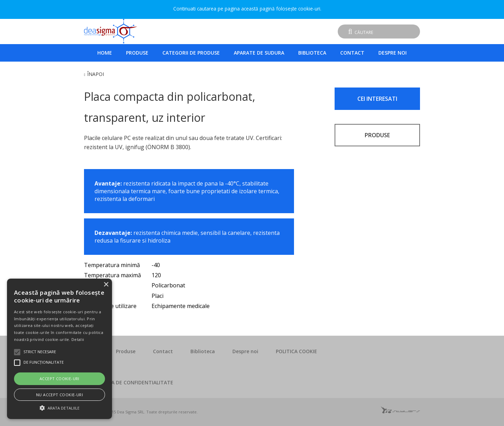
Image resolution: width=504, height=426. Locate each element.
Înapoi (96, 74)
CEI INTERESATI (377, 99)
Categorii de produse (191, 53)
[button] (59, 407)
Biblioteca (312, 53)
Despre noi (393, 53)
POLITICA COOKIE (296, 351)
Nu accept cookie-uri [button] (59, 395)
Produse (137, 53)
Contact (352, 53)
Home (105, 53)
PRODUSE (377, 135)
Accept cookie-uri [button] (59, 379)
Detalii (78, 339)
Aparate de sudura (259, 53)
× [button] (106, 285)
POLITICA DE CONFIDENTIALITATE (133, 382)
